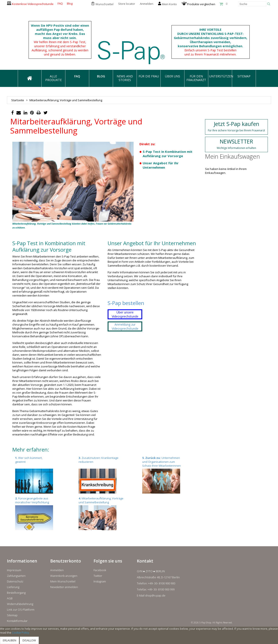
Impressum (14, 570)
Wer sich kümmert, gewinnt (41, 475)
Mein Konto (169, 4)
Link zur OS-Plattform (21, 610)
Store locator (127, 4)
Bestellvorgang (16, 593)
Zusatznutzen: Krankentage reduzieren (105, 475)
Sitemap (12, 615)
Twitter (98, 576)
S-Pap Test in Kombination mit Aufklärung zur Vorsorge (168, 154)
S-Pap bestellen (126, 303)
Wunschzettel (104, 4)
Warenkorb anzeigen (64, 576)
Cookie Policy (21, 633)
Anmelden (147, 4)
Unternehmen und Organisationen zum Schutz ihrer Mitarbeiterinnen (168, 475)
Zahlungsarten (16, 576)
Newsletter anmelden (64, 587)
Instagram (100, 581)
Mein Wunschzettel (63, 581)
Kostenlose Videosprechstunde (33, 4)
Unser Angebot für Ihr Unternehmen (161, 165)
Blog (70, 3)
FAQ (60, 3)
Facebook (100, 570)
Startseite (18, 100)
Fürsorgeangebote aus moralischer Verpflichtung (41, 513)
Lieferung (13, 587)
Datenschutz (15, 581)
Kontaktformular (17, 621)
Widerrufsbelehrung (20, 604)
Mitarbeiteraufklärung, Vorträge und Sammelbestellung (105, 513)
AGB (10, 598)
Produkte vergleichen (201, 4)
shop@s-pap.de (155, 595)
